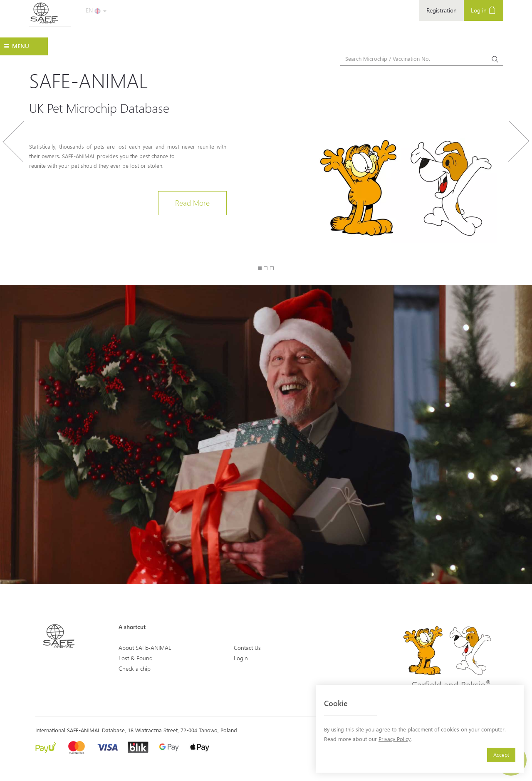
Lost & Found (136, 658)
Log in (484, 10)
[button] (13, 182)
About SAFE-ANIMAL (145, 648)
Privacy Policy (395, 739)
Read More (192, 203)
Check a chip (135, 668)
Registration (442, 10)
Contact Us (247, 648)
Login (241, 658)
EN (96, 10)
